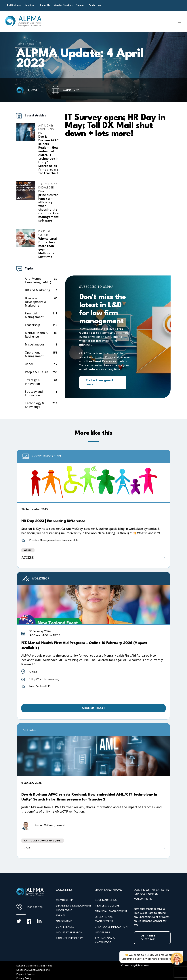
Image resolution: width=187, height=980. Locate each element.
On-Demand (64, 921)
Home (20, 44)
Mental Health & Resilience (36, 335)
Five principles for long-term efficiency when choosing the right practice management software (48, 206)
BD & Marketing (106, 900)
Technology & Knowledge (48, 186)
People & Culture (44, 233)
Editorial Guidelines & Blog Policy (34, 966)
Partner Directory (69, 938)
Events (61, 915)
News (30, 44)
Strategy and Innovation (34, 393)
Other (29, 364)
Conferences (65, 927)
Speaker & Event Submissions (33, 970)
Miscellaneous (35, 344)
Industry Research (69, 932)
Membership (64, 900)
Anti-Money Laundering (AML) (46, 129)
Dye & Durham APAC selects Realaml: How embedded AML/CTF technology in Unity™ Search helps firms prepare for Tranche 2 (48, 155)
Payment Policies (26, 974)
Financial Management (34, 315)
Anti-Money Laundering (38, 280)
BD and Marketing (38, 290)
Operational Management (34, 354)
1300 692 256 (35, 907)
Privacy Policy (104, 357)
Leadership (32, 325)
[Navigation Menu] (180, 21)
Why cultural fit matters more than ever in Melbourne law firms (48, 248)
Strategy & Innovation (32, 382)
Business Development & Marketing (36, 302)
